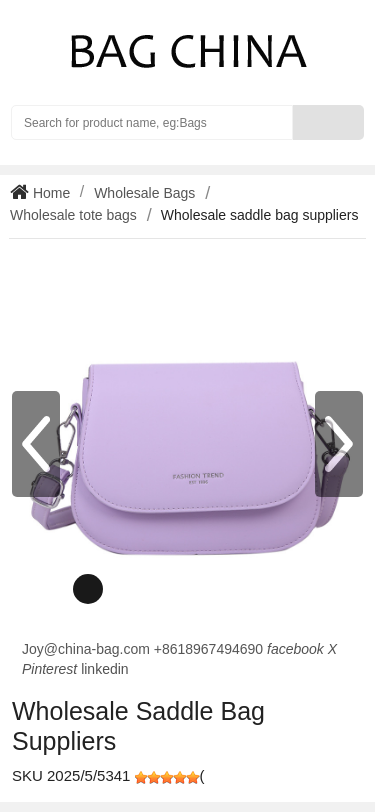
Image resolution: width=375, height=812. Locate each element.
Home (49, 193)
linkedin (104, 669)
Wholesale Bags (144, 193)
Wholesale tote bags (73, 215)
